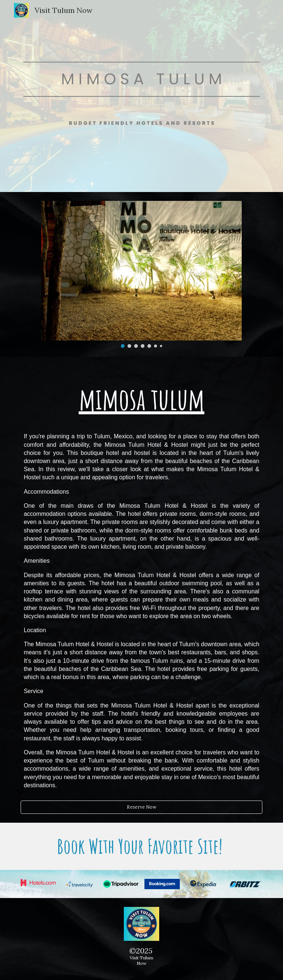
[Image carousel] (141, 274)
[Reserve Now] (141, 807)
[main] (141, 583)
